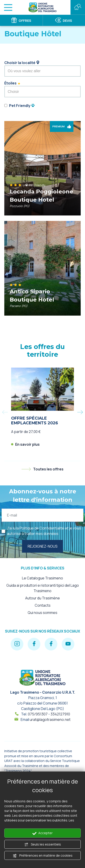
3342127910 (60, 714)
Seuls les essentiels (43, 844)
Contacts (43, 605)
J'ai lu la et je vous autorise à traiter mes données (44, 531)
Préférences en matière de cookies (43, 856)
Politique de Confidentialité (42, 528)
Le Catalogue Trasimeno (42, 578)
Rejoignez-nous (43, 546)
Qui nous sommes (42, 613)
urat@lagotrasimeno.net (50, 720)
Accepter (42, 833)
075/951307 (38, 714)
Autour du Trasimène (42, 598)
